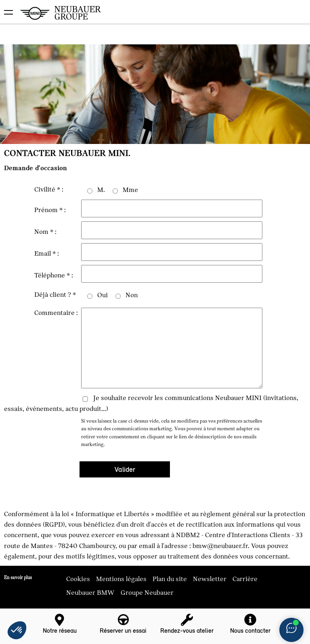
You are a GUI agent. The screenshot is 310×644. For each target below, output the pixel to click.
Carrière (245, 579)
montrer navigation (6, 6)
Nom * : (45, 232)
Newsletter (210, 579)
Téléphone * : (54, 275)
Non (132, 295)
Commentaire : (56, 313)
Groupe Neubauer (147, 593)
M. (101, 190)
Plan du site (170, 579)
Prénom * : (50, 210)
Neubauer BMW (90, 593)
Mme (130, 190)
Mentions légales (121, 579)
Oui (103, 295)
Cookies (78, 579)
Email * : (47, 254)
